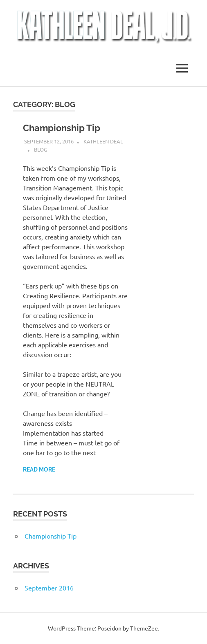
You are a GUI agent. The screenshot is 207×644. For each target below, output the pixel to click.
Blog (41, 149)
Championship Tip (62, 128)
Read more (39, 470)
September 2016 (49, 588)
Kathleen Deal (103, 141)
